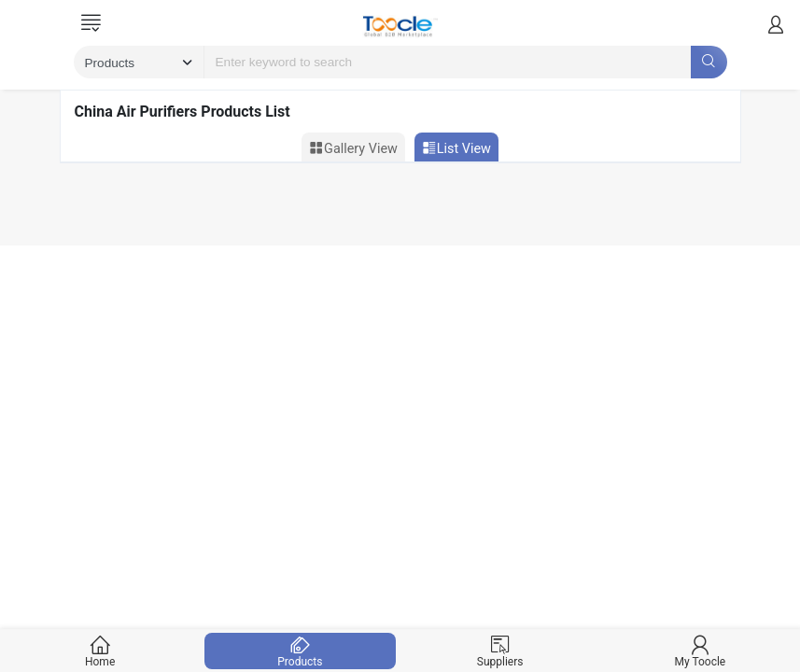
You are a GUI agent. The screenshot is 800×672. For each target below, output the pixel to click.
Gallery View (353, 148)
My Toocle (700, 651)
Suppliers (500, 651)
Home (100, 651)
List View (456, 148)
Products (300, 651)
